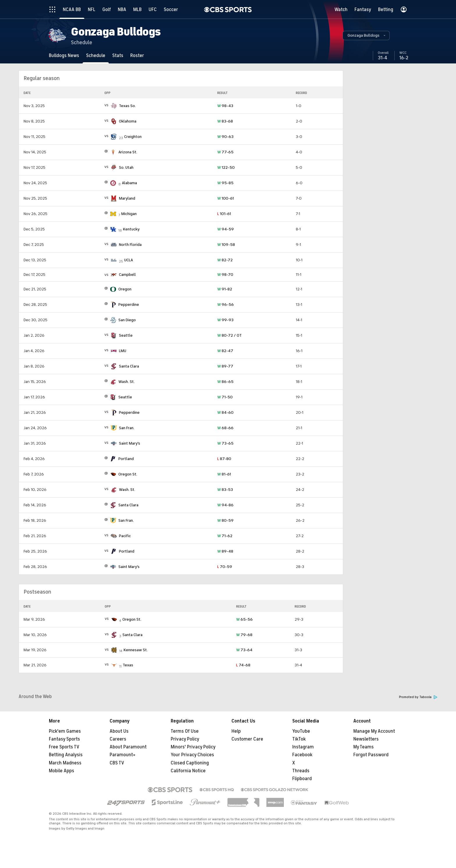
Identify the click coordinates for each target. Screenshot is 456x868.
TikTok (299, 739)
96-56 (226, 305)
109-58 (226, 245)
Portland (126, 459)
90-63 (225, 137)
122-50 (226, 167)
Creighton (133, 137)
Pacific (125, 536)
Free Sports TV (64, 747)
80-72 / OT (229, 335)
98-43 (225, 106)
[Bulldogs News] (64, 55)
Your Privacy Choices (192, 755)
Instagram (303, 747)
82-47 (225, 351)
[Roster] (137, 55)
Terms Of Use (185, 731)
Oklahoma (128, 121)
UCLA (129, 260)
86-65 (225, 382)
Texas (128, 665)
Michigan (129, 214)
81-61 (224, 474)
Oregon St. (128, 474)
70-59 (225, 567)
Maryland (127, 198)
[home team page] (114, 106)
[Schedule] (96, 55)
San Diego (127, 320)
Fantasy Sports (64, 739)
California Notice (188, 771)
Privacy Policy (185, 739)
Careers (118, 739)
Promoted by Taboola (418, 697)
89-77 (225, 366)
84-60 (225, 412)
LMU (123, 351)
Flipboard (302, 779)
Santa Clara (129, 366)
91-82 (225, 289)
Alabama (129, 183)
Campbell (127, 275)
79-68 (244, 635)
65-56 (244, 619)
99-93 (225, 320)
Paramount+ (123, 755)
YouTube (301, 731)
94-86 (225, 505)
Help (236, 731)
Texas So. (127, 106)
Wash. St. (127, 382)
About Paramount (128, 747)
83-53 (225, 490)
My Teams (364, 747)
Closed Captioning (190, 763)
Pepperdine (129, 305)
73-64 (244, 650)
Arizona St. (128, 152)
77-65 (225, 152)
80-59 (225, 520)
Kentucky (131, 229)
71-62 (225, 536)
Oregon (125, 289)
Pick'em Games (65, 731)
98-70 (225, 275)
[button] (366, 35)
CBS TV (117, 763)
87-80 (224, 459)
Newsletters (366, 739)
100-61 (226, 198)
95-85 (225, 183)
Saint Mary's (130, 443)
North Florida (130, 245)
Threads (301, 771)
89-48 (225, 551)
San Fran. (127, 428)
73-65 (225, 443)
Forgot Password (371, 755)
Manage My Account (374, 731)
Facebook (302, 755)
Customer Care (247, 739)
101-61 (224, 214)
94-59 (226, 229)
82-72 (225, 260)
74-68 (243, 665)
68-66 (225, 428)
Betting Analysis (66, 755)
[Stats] (118, 55)
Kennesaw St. (136, 650)
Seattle (126, 335)
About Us (119, 731)
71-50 (225, 397)
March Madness (65, 763)
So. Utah (126, 167)
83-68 (225, 121)
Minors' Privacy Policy (193, 747)
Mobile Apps (62, 771)
